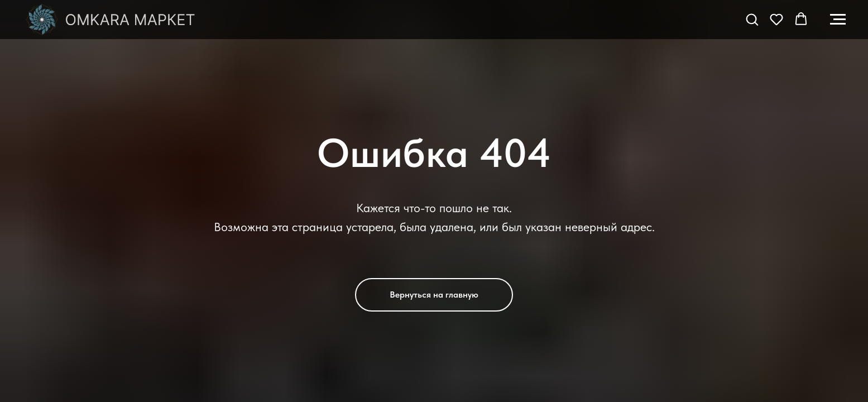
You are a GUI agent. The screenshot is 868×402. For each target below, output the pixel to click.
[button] (752, 19)
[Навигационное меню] (838, 20)
